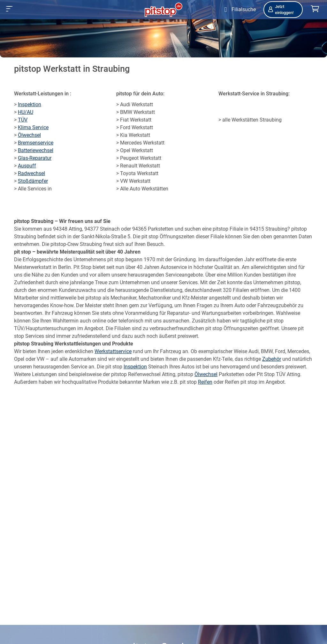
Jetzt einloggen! (280, 10)
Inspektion (30, 104)
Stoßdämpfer (33, 181)
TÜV (23, 120)
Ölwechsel (29, 135)
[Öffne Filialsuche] (239, 10)
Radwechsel (31, 173)
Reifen (205, 382)
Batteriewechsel (36, 150)
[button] (9, 9)
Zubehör (272, 359)
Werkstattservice (113, 351)
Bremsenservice (36, 143)
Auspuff (27, 166)
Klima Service (33, 127)
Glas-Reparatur (35, 158)
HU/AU (26, 112)
